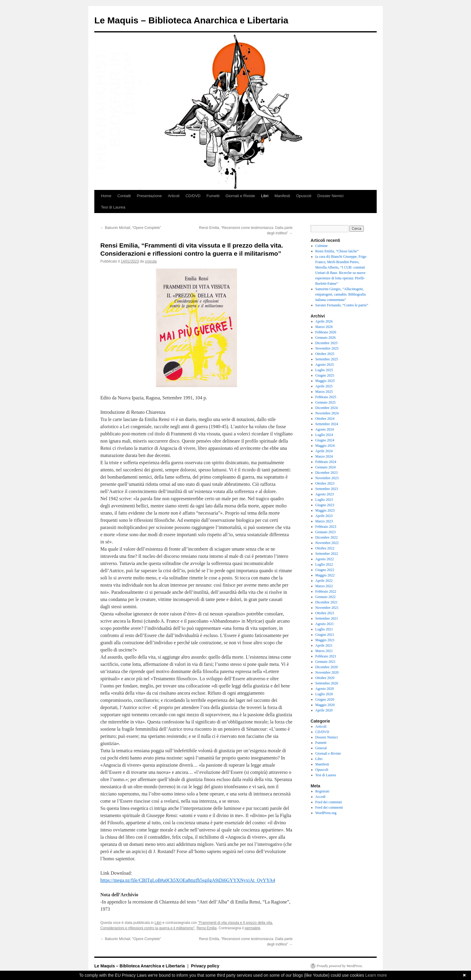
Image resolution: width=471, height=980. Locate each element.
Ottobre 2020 (325, 678)
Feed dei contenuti (329, 802)
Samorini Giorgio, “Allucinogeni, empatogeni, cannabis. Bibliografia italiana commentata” (341, 294)
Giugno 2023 (325, 505)
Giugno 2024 (325, 440)
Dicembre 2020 (327, 667)
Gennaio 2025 (326, 402)
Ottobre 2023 (325, 483)
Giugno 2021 (325, 635)
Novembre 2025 (327, 348)
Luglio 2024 (324, 435)
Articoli (174, 196)
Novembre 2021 (327, 608)
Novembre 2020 (327, 672)
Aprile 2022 (324, 581)
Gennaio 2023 (326, 532)
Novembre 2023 (327, 478)
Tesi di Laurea (113, 207)
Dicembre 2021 (327, 602)
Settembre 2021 (327, 618)
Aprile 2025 (324, 386)
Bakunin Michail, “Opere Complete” (131, 228)
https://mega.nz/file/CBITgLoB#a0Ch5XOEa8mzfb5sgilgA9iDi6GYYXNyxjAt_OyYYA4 (188, 880)
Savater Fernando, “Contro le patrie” (342, 305)
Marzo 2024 (324, 456)
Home (106, 196)
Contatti (124, 196)
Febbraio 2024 (326, 462)
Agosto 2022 (325, 559)
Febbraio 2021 (326, 656)
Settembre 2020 (327, 683)
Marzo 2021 (324, 651)
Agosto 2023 (325, 494)
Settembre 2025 (327, 359)
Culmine (322, 246)
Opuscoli (304, 196)
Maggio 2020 (325, 705)
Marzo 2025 (324, 392)
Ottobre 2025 (325, 354)
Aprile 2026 (324, 321)
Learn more (376, 975)
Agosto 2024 (325, 429)
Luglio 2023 (324, 500)
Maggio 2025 (325, 381)
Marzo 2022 (324, 586)
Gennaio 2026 (326, 338)
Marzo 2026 (324, 327)
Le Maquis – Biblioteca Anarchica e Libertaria (191, 20)
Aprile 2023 (324, 516)
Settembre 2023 (327, 489)
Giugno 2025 (325, 375)
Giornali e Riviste (240, 196)
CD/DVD (193, 196)
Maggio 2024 (325, 446)
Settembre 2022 (327, 554)
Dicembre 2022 (327, 537)
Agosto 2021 (325, 624)
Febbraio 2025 (326, 397)
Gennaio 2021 (326, 662)
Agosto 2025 (325, 365)
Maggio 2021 (325, 640)
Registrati (322, 791)
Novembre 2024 (327, 413)
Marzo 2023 (324, 521)
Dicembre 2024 (327, 408)
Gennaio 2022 (326, 597)
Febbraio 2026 (326, 332)
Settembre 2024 (327, 424)
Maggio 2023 (325, 510)
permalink (252, 928)
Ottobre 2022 (325, 548)
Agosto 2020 (325, 689)
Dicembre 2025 (327, 343)
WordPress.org (326, 813)
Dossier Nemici (330, 196)
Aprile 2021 (324, 645)
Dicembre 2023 (327, 473)
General (321, 748)
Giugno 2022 (325, 570)
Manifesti (282, 196)
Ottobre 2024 (325, 419)
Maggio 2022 (325, 575)
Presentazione (149, 196)
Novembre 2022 (327, 543)
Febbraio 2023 (326, 527)
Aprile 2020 (324, 710)
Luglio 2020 (324, 694)
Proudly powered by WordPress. (340, 966)
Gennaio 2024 (326, 467)
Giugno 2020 (325, 699)
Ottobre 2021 (325, 613)
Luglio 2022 (324, 564)
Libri (265, 196)
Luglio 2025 (324, 370)
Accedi (321, 797)
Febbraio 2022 (326, 591)
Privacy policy (205, 966)
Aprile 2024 (324, 451)
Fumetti (213, 196)
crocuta (151, 261)
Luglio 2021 (324, 629)
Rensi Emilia (207, 928)
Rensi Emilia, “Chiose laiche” (337, 251)
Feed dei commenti (329, 807)
